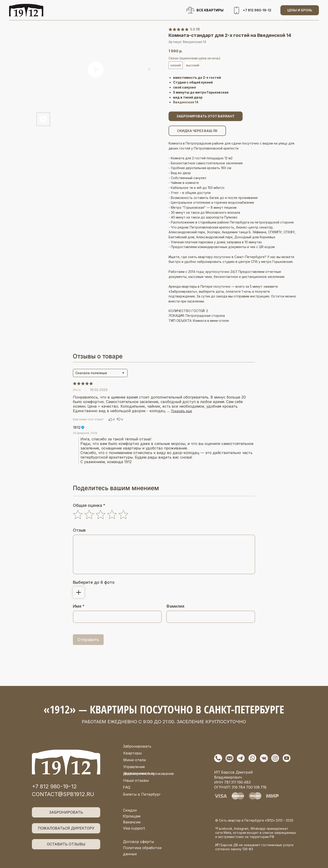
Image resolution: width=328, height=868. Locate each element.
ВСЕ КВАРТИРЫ (210, 10)
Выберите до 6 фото (94, 582)
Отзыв (79, 530)
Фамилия (175, 606)
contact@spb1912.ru (63, 794)
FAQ (127, 787)
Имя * (79, 606)
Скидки (130, 810)
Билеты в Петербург (142, 794)
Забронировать (137, 746)
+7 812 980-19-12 (54, 786)
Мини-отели (135, 760)
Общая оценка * (89, 505)
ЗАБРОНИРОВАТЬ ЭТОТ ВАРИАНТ (206, 116)
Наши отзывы (136, 780)
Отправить (88, 640)
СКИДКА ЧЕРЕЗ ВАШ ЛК (197, 131)
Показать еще (182, 411)
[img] (66, 762)
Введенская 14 (186, 102)
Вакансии (132, 822)
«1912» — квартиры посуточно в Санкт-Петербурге (164, 709)
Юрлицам (132, 816)
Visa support (134, 828)
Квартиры (132, 753)
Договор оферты (138, 842)
